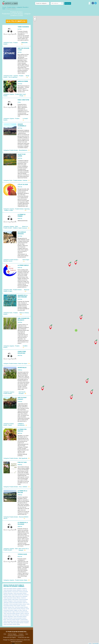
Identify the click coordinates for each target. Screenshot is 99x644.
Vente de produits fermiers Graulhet (20, 623)
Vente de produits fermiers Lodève (15, 613)
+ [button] (35, 18)
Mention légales (12, 634)
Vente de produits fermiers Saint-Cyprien (16, 605)
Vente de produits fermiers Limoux (18, 604)
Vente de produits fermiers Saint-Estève (15, 599)
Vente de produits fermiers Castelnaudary (17, 620)
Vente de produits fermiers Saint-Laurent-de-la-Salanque (16, 596)
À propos (21, 634)
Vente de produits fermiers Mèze (12, 621)
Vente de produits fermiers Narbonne (13, 590)
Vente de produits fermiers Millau (12, 624)
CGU (5, 634)
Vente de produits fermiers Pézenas (17, 609)
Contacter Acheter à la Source (16, 636)
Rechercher (68, 3)
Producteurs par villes (24, 637)
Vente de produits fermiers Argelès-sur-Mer (16, 610)
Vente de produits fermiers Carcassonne (15, 591)
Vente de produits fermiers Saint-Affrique (16, 614)
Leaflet (90, 643)
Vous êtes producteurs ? (16, 21)
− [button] (35, 20)
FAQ (27, 634)
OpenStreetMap (96, 643)
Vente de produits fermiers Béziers (12, 598)
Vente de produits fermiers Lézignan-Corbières (15, 589)
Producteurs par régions (10, 637)
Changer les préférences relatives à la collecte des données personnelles (16, 641)
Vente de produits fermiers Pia (16, 595)
